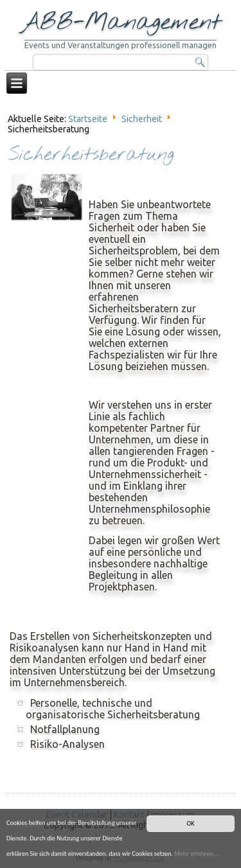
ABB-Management (121, 22)
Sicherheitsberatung (91, 155)
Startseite (88, 119)
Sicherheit (142, 119)
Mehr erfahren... (196, 854)
